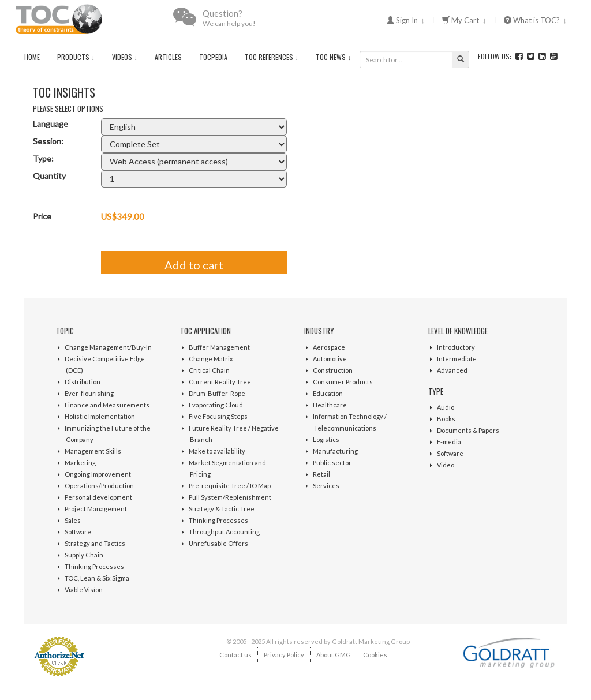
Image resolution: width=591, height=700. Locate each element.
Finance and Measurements (107, 405)
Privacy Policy (284, 655)
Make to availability (217, 451)
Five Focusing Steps (218, 416)
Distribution (83, 382)
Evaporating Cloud (216, 405)
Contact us (235, 655)
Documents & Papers (468, 430)
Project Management (96, 509)
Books (446, 419)
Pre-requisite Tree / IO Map (230, 486)
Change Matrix (211, 359)
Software (78, 532)
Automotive (330, 359)
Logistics (326, 439)
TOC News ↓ (333, 57)
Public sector (332, 463)
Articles (168, 57)
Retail (321, 474)
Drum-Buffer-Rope (217, 393)
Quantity (49, 176)
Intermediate (457, 359)
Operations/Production (99, 486)
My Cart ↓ (464, 20)
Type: (43, 158)
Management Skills (93, 451)
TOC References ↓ (272, 57)
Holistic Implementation (100, 416)
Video (446, 465)
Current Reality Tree (220, 382)
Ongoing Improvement (98, 474)
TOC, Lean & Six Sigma (97, 578)
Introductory (456, 347)
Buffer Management (219, 347)
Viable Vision (84, 589)
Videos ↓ (125, 57)
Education (328, 393)
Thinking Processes (94, 566)
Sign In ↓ (406, 20)
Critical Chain (209, 370)
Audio (446, 407)
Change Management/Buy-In (108, 347)
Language (51, 124)
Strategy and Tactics (95, 543)
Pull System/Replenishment (230, 497)
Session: (48, 141)
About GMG (334, 655)
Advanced (452, 370)
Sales (73, 520)
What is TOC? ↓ (536, 20)
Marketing (80, 463)
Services (326, 486)
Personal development (98, 497)
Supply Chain (84, 555)
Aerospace (329, 347)
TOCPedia (213, 57)
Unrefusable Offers (218, 543)
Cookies (375, 655)
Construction (333, 370)
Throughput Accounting (224, 532)
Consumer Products (343, 382)
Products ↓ (76, 57)
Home (32, 57)
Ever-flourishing (89, 393)
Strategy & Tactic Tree (222, 509)
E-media (449, 442)
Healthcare (330, 405)
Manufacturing (335, 451)
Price (42, 216)
